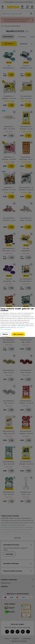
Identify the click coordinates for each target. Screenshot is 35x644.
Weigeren (5, 334)
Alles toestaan (18, 334)
